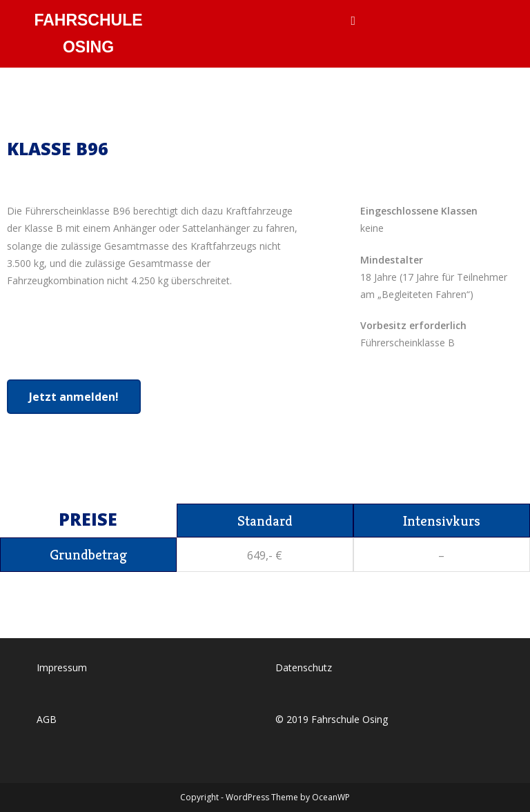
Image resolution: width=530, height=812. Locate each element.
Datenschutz (304, 667)
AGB (47, 719)
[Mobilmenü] (353, 21)
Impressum (62, 667)
